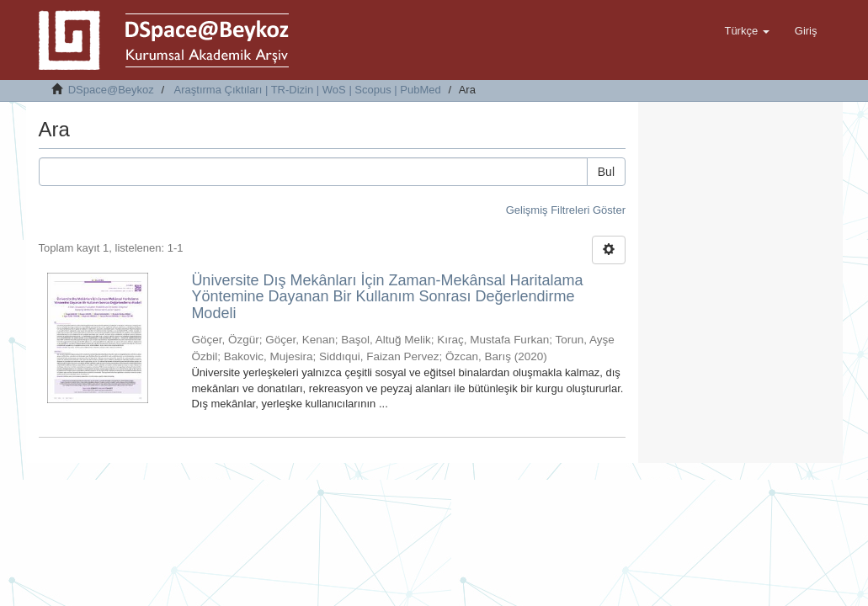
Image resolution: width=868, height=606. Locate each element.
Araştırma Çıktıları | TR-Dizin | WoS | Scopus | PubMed (308, 90)
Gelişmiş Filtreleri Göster (566, 210)
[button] (746, 31)
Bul (606, 172)
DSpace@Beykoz (111, 90)
